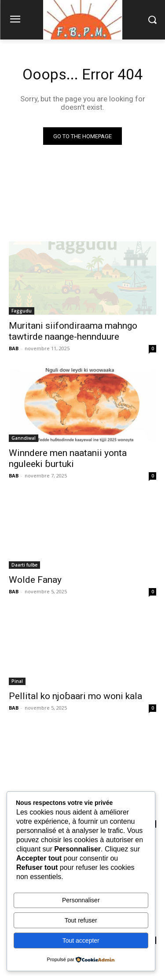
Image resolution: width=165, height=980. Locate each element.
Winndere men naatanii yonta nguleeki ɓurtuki (68, 458)
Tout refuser (81, 920)
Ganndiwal (24, 438)
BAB (14, 348)
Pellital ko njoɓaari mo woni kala (75, 696)
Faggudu (22, 311)
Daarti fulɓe (24, 565)
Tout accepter (81, 941)
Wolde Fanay (35, 580)
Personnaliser (81, 900)
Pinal (17, 681)
